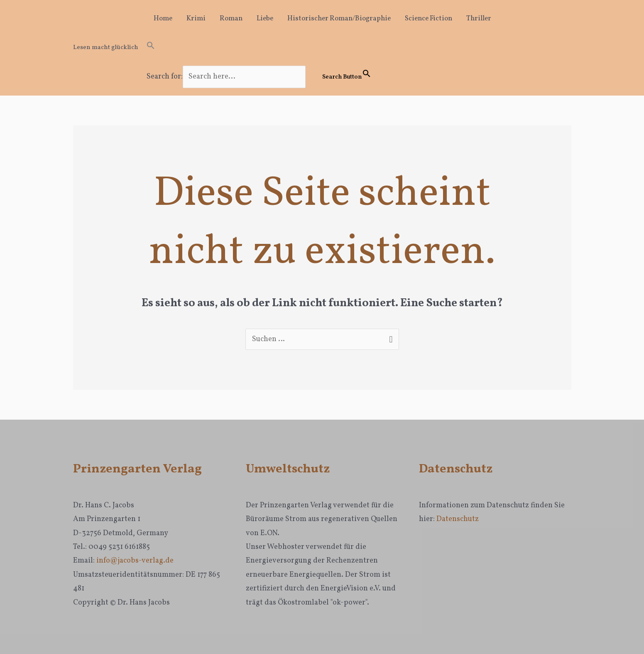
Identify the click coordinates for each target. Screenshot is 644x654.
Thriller (479, 18)
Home (163, 18)
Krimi (196, 18)
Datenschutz (458, 519)
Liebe (265, 18)
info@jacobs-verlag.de (135, 561)
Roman (231, 18)
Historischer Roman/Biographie (339, 18)
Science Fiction (429, 18)
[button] (267, 48)
